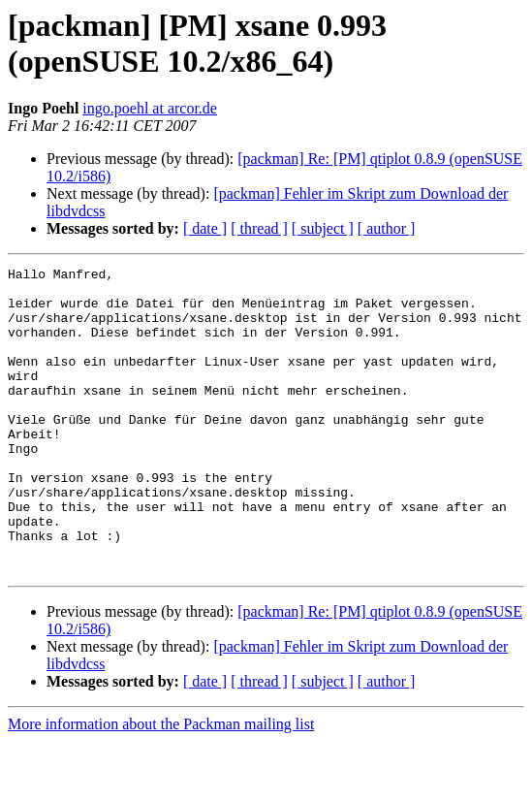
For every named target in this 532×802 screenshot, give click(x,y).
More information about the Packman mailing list (161, 785)
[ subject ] (323, 228)
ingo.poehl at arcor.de (150, 108)
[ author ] (387, 228)
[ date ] (205, 228)
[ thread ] (259, 228)
